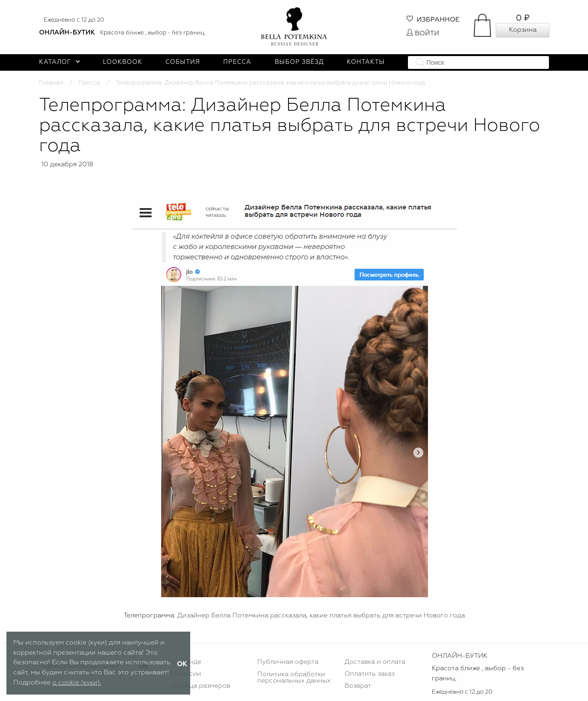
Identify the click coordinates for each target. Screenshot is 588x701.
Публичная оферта (288, 662)
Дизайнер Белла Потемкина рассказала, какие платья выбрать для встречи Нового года (321, 616)
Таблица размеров (200, 686)
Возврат (358, 686)
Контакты (366, 62)
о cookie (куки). (77, 683)
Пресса (237, 62)
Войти (423, 34)
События (183, 62)
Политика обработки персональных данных (294, 678)
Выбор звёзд (299, 62)
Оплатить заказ (370, 674)
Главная (51, 83)
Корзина (523, 30)
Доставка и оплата (375, 662)
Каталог (59, 62)
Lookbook (123, 62)
